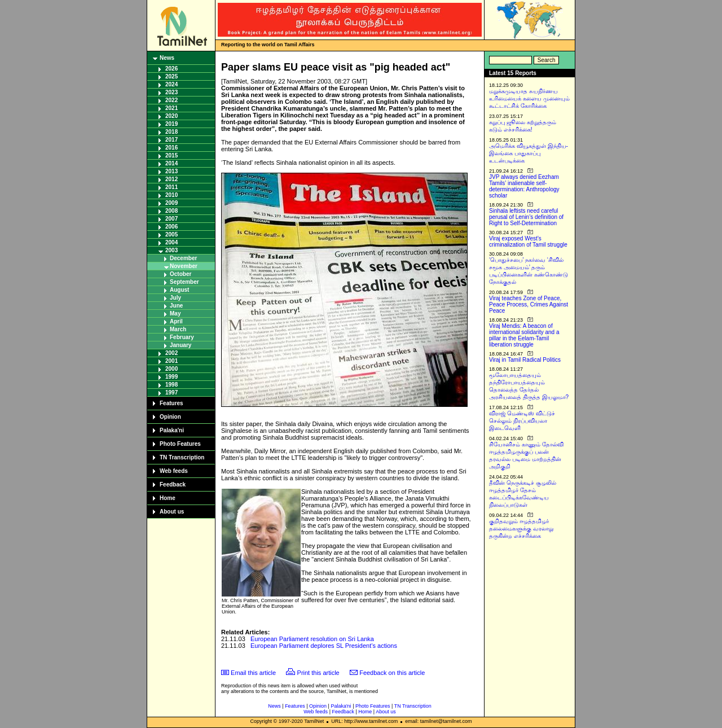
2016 (171, 148)
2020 (171, 116)
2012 (171, 179)
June (176, 306)
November (184, 266)
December (183, 258)
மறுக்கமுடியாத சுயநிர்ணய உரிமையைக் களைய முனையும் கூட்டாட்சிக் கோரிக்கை (529, 98)
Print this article (318, 673)
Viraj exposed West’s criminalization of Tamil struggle (528, 242)
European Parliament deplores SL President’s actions (324, 646)
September (184, 282)
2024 (171, 84)
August (179, 290)
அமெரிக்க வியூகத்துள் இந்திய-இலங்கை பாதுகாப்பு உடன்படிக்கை (529, 153)
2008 (171, 211)
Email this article (253, 673)
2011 (171, 187)
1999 (171, 377)
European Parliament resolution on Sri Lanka (312, 639)
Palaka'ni (172, 430)
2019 (171, 124)
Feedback (173, 484)
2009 (171, 203)
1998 (171, 385)
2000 (171, 369)
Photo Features (180, 444)
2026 (171, 69)
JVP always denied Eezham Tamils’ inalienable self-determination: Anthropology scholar (524, 186)
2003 (171, 250)
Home (168, 498)
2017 (171, 140)
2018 (171, 132)
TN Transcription (182, 457)
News (167, 58)
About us (172, 512)
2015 (171, 155)
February (182, 337)
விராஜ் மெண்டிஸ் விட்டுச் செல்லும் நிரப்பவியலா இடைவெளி (522, 421)
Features (171, 403)
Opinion (170, 417)
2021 (171, 108)
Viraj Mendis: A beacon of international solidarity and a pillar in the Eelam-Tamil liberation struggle (524, 335)
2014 (171, 163)
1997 (171, 392)
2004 (171, 242)
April (176, 321)
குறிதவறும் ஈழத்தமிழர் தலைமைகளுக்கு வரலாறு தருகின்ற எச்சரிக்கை (521, 529)
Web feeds (174, 471)
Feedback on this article (392, 673)
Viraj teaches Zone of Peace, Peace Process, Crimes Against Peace (529, 304)
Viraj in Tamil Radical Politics (525, 360)
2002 (171, 353)
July (175, 298)
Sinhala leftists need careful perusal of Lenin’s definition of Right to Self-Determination (526, 217)
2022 (171, 100)
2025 (171, 76)
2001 (171, 361)
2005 (171, 234)
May (175, 313)
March (178, 329)
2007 (171, 219)
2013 (171, 171)
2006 (171, 227)
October (180, 274)
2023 (171, 92)
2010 (171, 195)
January (180, 345)
